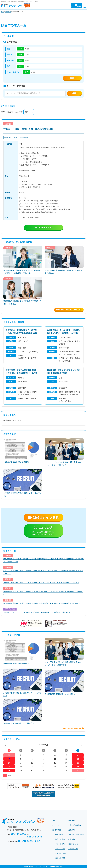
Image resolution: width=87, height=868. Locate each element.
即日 (16, 137)
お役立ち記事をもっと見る (73, 728)
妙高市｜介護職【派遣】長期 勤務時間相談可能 (28, 129)
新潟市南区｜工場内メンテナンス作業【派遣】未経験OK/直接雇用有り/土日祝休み (22, 331)
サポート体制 (60, 844)
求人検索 (71, 820)
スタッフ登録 (60, 858)
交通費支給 (8, 137)
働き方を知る (60, 835)
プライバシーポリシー (76, 835)
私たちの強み (60, 839)
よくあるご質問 (61, 853)
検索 (74, 93)
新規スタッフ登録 (43, 517)
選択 (21, 49)
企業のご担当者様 (75, 825)
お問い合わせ (73, 844)
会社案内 (71, 830)
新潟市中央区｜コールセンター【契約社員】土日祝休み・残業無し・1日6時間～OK (63, 331)
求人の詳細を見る (44, 227)
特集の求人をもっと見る (69, 310)
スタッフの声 (60, 849)
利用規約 (71, 839)
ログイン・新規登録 (76, 6)
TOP (53, 820)
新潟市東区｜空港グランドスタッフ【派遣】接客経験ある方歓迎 (63, 372)
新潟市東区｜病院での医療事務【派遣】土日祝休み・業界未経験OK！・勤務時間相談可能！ (22, 372)
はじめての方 (43, 531)
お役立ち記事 (73, 849)
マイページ (55, 825)
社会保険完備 (24, 137)
